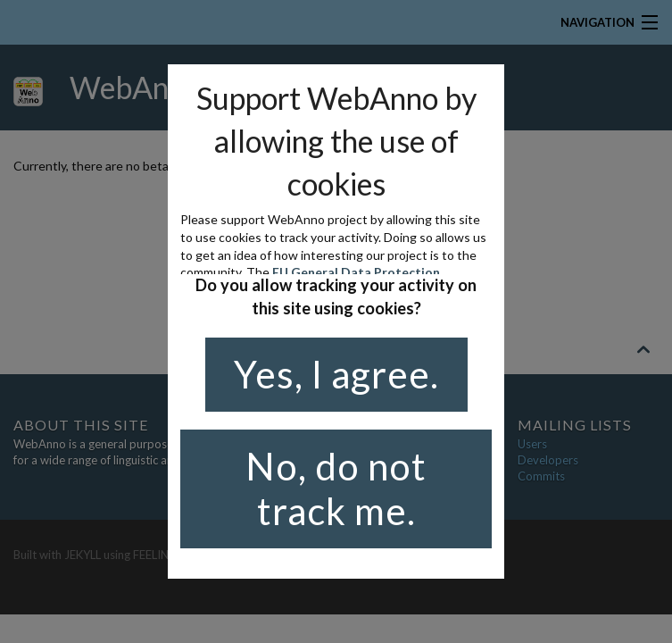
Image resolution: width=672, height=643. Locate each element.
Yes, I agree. (336, 374)
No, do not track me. (336, 489)
